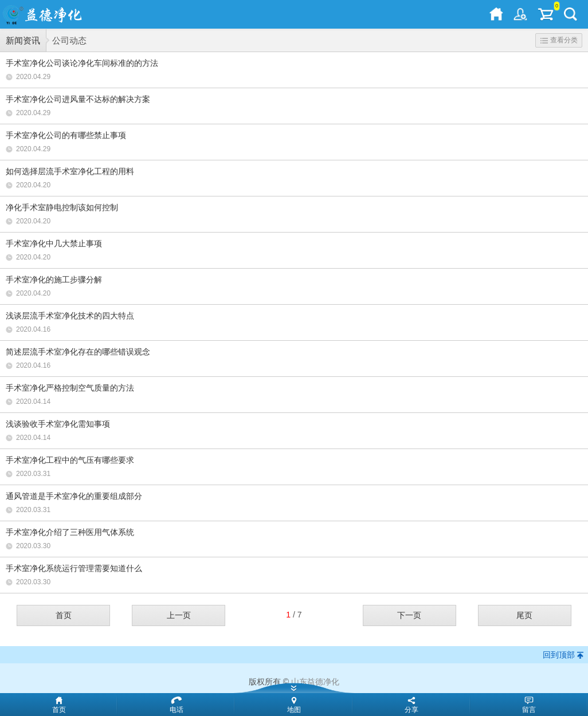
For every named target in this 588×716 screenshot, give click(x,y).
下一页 (409, 615)
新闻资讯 (23, 40)
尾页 (524, 615)
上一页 (179, 615)
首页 (64, 615)
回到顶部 (559, 655)
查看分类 (559, 40)
